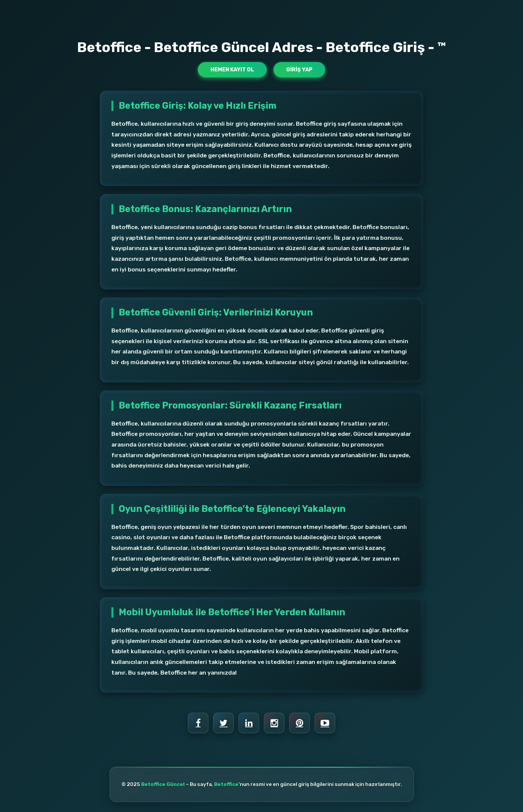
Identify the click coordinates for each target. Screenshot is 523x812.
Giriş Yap (299, 70)
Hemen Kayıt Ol (232, 70)
